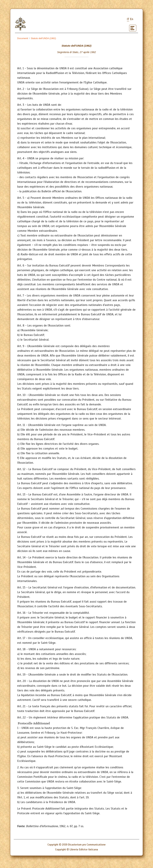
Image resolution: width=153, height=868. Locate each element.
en (132, 19)
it (128, 19)
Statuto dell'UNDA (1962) (42, 38)
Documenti (23, 38)
